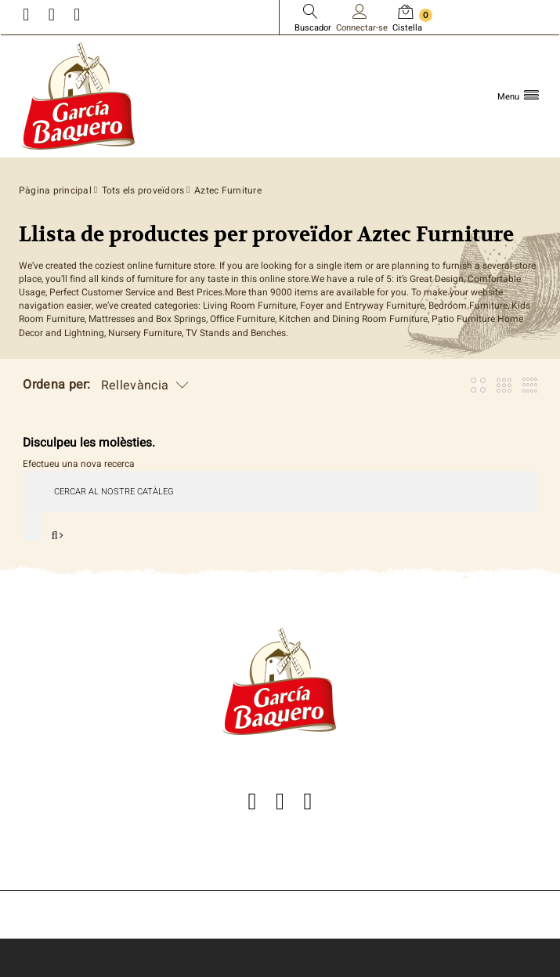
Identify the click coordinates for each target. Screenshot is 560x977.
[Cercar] (280, 491)
